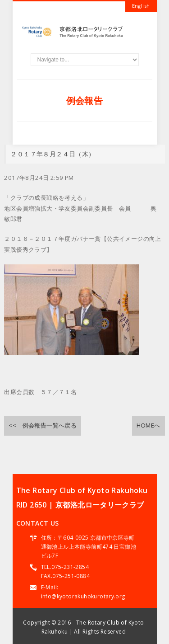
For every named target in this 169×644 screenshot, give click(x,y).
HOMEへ (148, 425)
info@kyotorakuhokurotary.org (83, 596)
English (141, 6)
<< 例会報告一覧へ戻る (43, 425)
